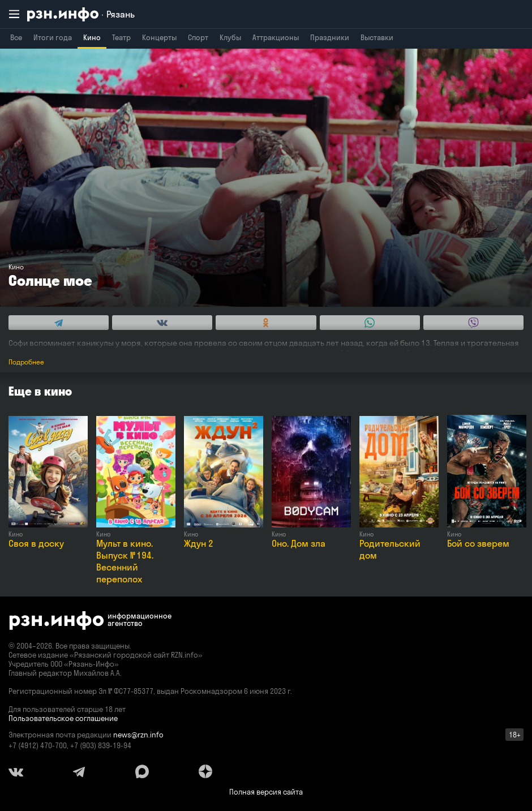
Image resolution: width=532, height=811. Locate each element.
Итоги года (53, 37)
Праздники (330, 37)
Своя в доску (36, 543)
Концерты (159, 37)
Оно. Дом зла (299, 543)
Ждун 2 (199, 543)
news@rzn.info (138, 735)
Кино (92, 37)
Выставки (377, 37)
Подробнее (26, 362)
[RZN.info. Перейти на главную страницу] (81, 14)
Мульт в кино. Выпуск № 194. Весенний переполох (125, 561)
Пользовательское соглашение (63, 718)
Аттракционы (276, 37)
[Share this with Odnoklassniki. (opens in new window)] (266, 323)
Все (16, 37)
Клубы (230, 37)
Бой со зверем (478, 543)
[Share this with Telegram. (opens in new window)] (59, 323)
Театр (121, 37)
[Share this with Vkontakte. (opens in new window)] (162, 323)
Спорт (198, 37)
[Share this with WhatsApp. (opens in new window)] (370, 323)
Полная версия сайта (266, 792)
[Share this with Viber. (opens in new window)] (473, 323)
